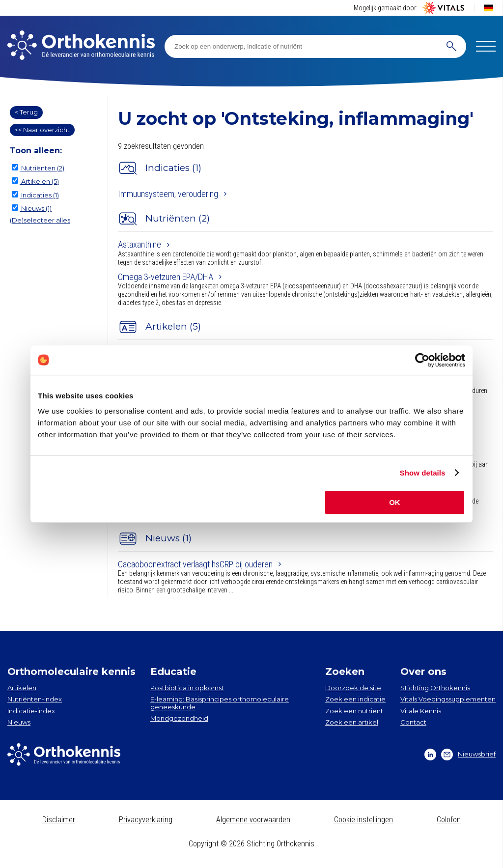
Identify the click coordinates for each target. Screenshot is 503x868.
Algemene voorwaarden (253, 820)
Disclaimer (59, 820)
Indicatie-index (31, 711)
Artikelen (22, 688)
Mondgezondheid (179, 718)
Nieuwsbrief (468, 755)
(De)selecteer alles (40, 220)
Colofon (449, 820)
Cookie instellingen (363, 820)
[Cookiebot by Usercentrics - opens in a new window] (422, 360)
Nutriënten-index (35, 699)
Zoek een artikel (352, 722)
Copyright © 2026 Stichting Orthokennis (251, 844)
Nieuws (19, 722)
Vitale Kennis (421, 711)
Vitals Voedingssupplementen (448, 699)
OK (395, 502)
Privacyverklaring (146, 820)
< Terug (26, 112)
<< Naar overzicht (42, 130)
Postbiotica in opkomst (187, 688)
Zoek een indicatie (355, 699)
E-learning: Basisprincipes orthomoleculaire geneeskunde (220, 703)
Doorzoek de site (353, 688)
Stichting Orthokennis (435, 688)
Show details (423, 473)
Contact (413, 722)
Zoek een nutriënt (354, 711)
